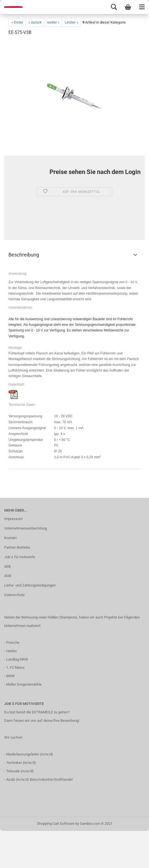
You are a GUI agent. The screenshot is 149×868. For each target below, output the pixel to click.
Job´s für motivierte (20, 557)
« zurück (35, 22)
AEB (7, 566)
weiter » (53, 22)
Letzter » (71, 22)
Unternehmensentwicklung (26, 528)
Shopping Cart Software (56, 824)
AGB (8, 576)
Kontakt (10, 538)
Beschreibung (24, 255)
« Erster (17, 22)
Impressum (13, 519)
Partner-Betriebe (17, 547)
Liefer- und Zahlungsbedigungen (30, 585)
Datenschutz (14, 595)
